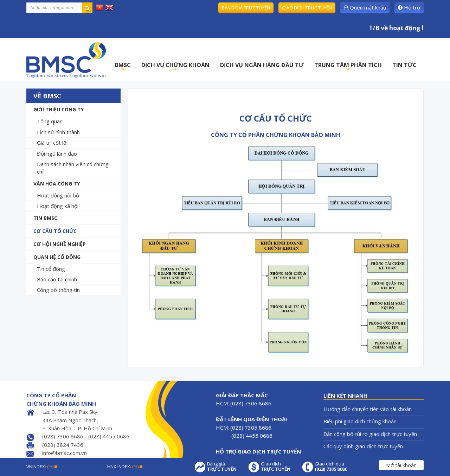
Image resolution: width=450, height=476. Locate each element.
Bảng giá (222, 467)
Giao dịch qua (331, 467)
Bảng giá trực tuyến (246, 8)
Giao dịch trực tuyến (307, 8)
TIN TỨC (404, 65)
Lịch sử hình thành (58, 132)
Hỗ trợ (409, 7)
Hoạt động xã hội (58, 206)
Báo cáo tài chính (57, 279)
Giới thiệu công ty (59, 109)
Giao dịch (276, 467)
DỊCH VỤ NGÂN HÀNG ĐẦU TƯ (262, 65)
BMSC (123, 67)
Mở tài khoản (401, 465)
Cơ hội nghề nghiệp (60, 244)
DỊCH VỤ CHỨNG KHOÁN (175, 67)
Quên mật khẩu (365, 7)
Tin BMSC (45, 218)
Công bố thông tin (58, 290)
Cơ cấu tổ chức (55, 231)
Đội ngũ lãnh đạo (57, 154)
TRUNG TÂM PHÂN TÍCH (348, 67)
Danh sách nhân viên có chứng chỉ (73, 168)
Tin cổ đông (51, 269)
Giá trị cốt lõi (52, 143)
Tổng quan (50, 121)
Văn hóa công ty (57, 184)
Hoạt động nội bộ (58, 195)
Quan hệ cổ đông (57, 257)
